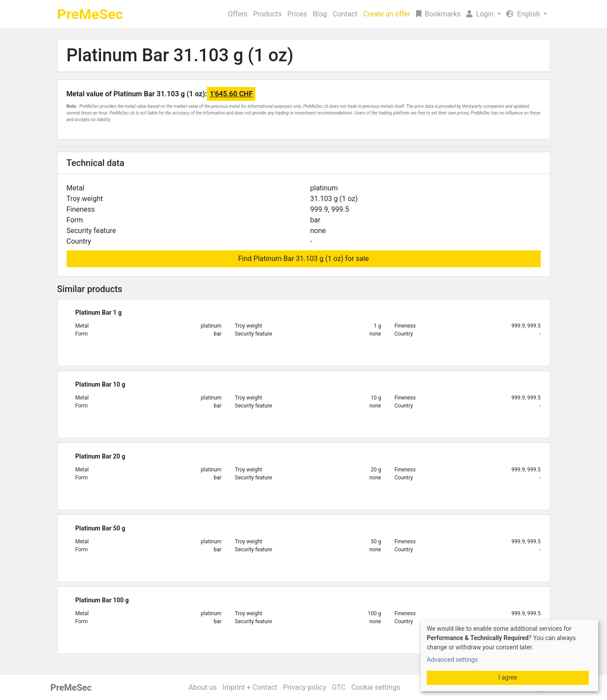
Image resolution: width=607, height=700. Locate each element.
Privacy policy (305, 687)
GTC (339, 687)
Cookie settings (376, 687)
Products (267, 14)
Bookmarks (438, 14)
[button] (484, 14)
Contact (345, 14)
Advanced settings (452, 660)
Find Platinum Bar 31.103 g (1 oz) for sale (303, 259)
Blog (320, 14)
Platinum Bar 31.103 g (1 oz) (180, 55)
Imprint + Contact (250, 687)
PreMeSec (90, 14)
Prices (297, 14)
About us (202, 687)
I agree (508, 677)
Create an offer (387, 14)
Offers (238, 14)
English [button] (524, 14)
